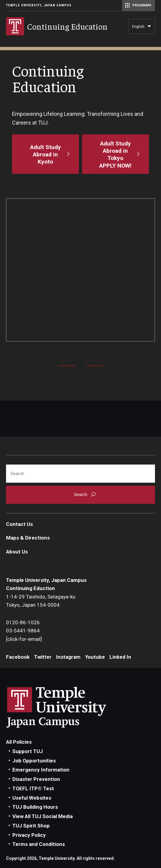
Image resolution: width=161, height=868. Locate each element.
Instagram (68, 657)
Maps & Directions (28, 538)
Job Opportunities (34, 761)
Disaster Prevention (36, 779)
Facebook (18, 657)
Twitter (43, 657)
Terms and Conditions (39, 844)
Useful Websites (32, 798)
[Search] (80, 474)
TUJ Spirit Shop (31, 826)
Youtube (95, 657)
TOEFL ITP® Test (33, 788)
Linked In (120, 657)
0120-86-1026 (23, 622)
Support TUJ (28, 751)
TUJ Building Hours (35, 807)
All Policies (19, 742)
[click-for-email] (24, 639)
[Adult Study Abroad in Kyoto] (46, 154)
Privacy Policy (29, 835)
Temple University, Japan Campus (39, 5)
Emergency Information (41, 770)
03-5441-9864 (23, 631)
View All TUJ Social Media (43, 816)
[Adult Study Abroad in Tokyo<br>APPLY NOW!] (115, 154)
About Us (17, 552)
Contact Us (19, 524)
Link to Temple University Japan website (66, 707)
